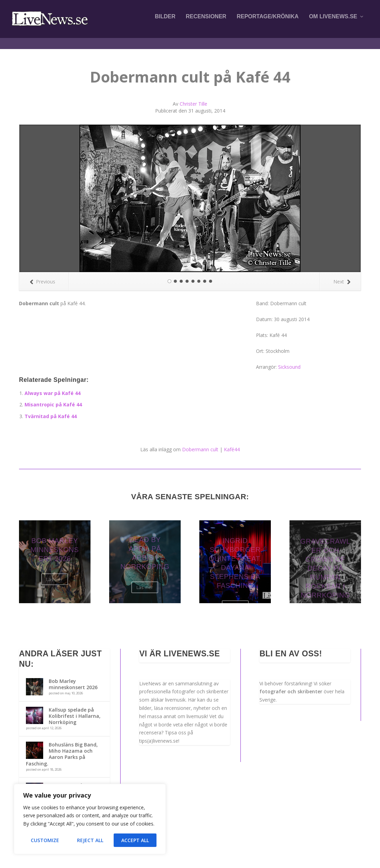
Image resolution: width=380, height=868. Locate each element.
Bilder (165, 21)
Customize (45, 840)
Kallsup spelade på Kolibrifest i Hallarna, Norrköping (75, 710)
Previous (42, 275)
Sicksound (289, 361)
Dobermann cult (200, 443)
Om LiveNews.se (333, 21)
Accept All (135, 840)
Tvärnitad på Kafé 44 (51, 410)
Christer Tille (193, 98)
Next (342, 275)
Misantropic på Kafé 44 (53, 398)
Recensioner (206, 21)
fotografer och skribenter (291, 685)
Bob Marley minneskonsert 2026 (73, 678)
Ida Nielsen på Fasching (66, 783)
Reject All (90, 840)
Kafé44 (232, 443)
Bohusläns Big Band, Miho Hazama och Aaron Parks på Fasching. (62, 748)
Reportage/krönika (268, 21)
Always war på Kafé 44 (53, 387)
